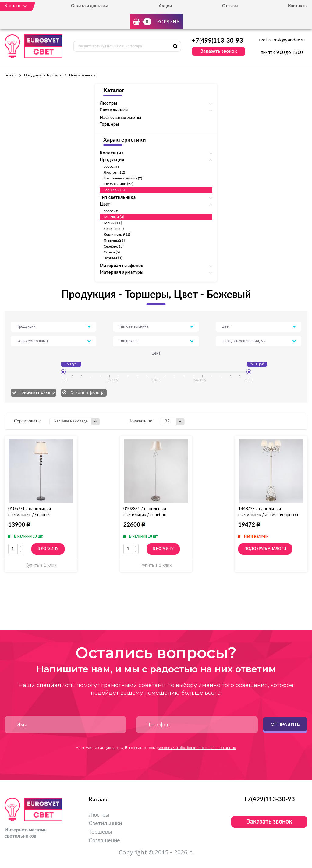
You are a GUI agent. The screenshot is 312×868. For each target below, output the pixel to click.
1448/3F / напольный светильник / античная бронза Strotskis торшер (268, 515)
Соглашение (104, 841)
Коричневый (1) (117, 235)
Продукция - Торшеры (43, 75)
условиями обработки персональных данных (197, 748)
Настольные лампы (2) (123, 178)
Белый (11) (113, 223)
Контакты (298, 6)
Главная (11, 75)
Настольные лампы (121, 118)
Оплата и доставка (90, 6)
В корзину (48, 549)
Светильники (105, 824)
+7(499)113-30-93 (218, 41)
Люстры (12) (114, 172)
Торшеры (109, 125)
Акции (165, 6)
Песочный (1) (115, 241)
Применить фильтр (37, 392)
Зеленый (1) (114, 229)
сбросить (112, 166)
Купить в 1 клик (41, 566)
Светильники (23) (118, 184)
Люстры (99, 815)
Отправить (285, 724)
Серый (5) (112, 252)
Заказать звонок (219, 51)
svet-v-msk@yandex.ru (282, 40)
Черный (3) (113, 258)
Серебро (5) (113, 246)
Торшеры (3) (114, 190)
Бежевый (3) (114, 217)
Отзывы (230, 6)
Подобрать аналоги (265, 549)
